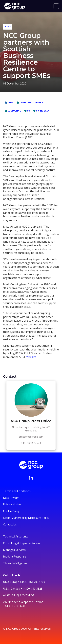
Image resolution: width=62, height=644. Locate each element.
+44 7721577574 (31, 443)
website (31, 357)
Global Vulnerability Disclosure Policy (26, 518)
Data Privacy (11, 498)
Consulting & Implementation (21, 543)
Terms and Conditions (17, 491)
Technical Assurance (16, 536)
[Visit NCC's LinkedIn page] (31, 478)
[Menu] (56, 6)
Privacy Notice (12, 504)
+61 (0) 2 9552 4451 (22, 595)
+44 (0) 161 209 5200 (32, 582)
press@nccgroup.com (31, 437)
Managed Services (14, 550)
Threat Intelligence (15, 563)
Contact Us (10, 524)
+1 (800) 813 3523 (31, 589)
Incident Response (15, 557)
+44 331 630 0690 (14, 606)
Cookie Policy (11, 511)
